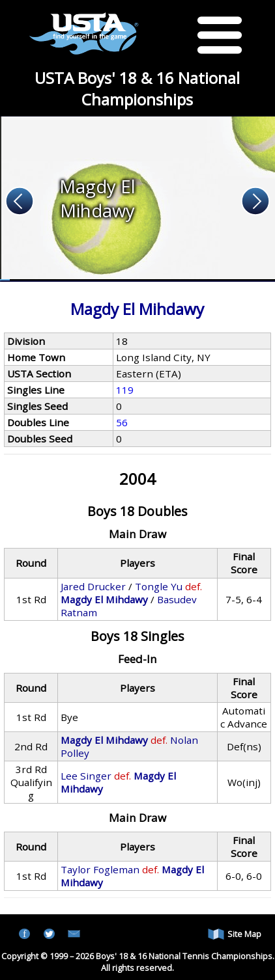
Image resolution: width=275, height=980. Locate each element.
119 (125, 390)
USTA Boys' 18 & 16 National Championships (137, 88)
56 (122, 422)
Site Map (235, 934)
